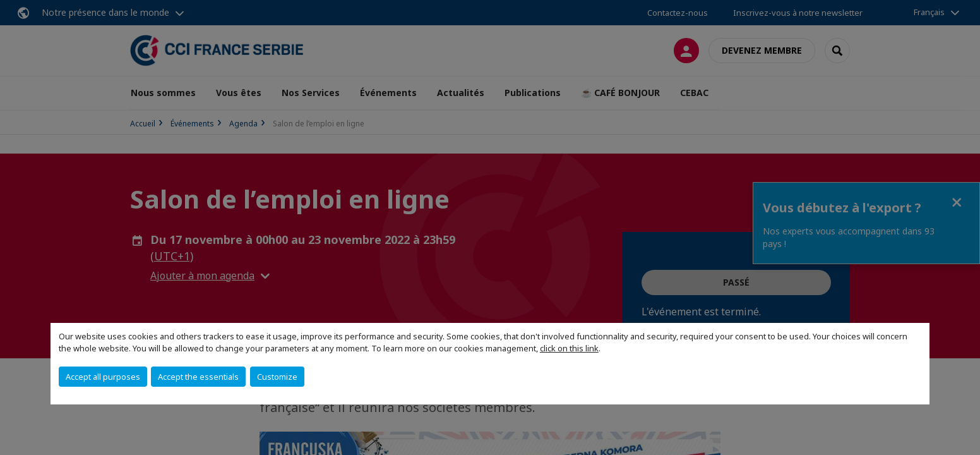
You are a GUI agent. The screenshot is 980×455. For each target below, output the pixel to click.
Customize (277, 377)
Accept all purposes (103, 377)
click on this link (569, 348)
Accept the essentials (198, 377)
